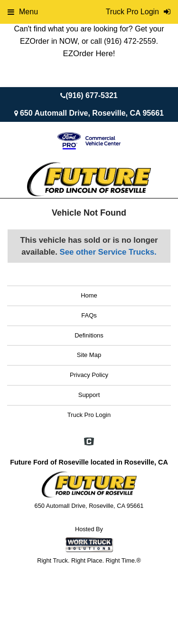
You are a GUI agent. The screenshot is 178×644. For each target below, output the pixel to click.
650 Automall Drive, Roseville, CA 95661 (92, 113)
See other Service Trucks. (108, 252)
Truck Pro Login (89, 415)
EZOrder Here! (89, 54)
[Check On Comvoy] (89, 442)
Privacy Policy (89, 375)
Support (89, 395)
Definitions (89, 335)
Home (89, 295)
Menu (23, 12)
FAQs (89, 315)
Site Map (89, 355)
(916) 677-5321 (91, 95)
